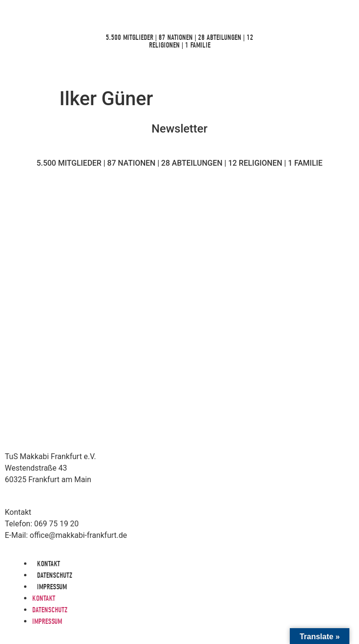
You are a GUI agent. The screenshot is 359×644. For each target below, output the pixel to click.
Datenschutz (55, 575)
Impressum (52, 587)
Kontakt (49, 564)
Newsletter (179, 129)
